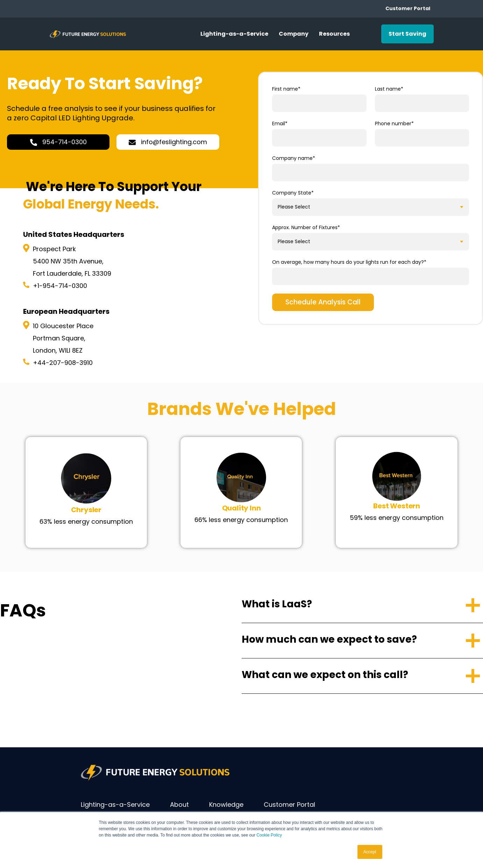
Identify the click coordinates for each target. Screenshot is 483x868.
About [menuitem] (179, 805)
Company (294, 34)
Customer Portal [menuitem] (289, 805)
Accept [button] (370, 852)
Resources (334, 34)
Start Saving (407, 34)
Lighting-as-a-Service (234, 34)
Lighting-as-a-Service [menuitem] (115, 805)
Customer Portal (408, 8)
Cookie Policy (269, 835)
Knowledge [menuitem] (226, 805)
